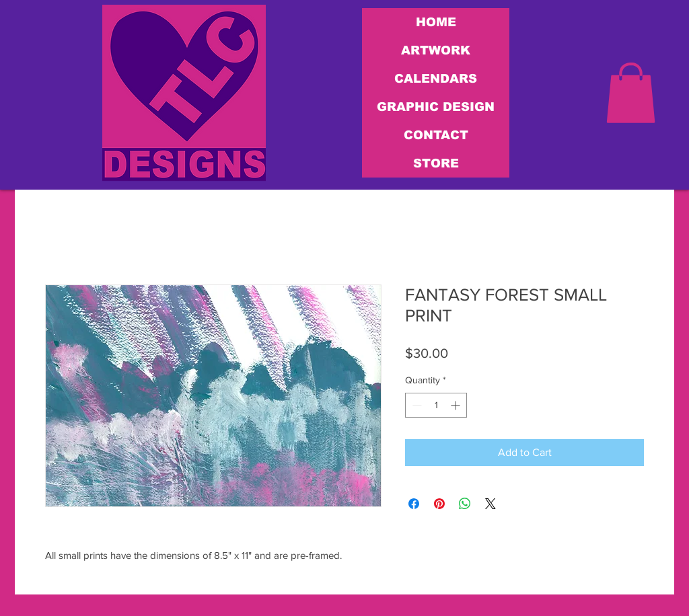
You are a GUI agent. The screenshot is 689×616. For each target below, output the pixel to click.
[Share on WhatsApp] (465, 504)
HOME (436, 22)
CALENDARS (436, 79)
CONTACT (436, 135)
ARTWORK (436, 50)
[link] (631, 93)
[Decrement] (415, 405)
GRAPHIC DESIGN (436, 107)
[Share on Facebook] (414, 504)
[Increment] (457, 405)
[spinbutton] (436, 405)
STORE (436, 163)
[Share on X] (491, 504)
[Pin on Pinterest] (439, 504)
